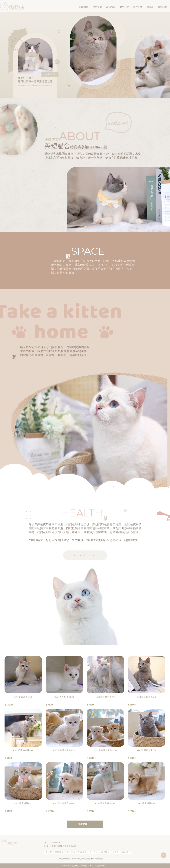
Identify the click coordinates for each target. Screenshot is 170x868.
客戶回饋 (138, 7)
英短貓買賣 (85, 859)
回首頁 (49, 852)
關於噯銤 (84, 7)
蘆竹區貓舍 (76, 859)
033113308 (57, 843)
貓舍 (60, 859)
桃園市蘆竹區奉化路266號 (64, 846)
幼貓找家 (111, 7)
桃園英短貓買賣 (97, 859)
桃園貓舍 (67, 859)
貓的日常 (124, 7)
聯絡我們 (162, 7)
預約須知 (97, 7)
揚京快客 (75, 866)
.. (94, 866)
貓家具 (150, 7)
